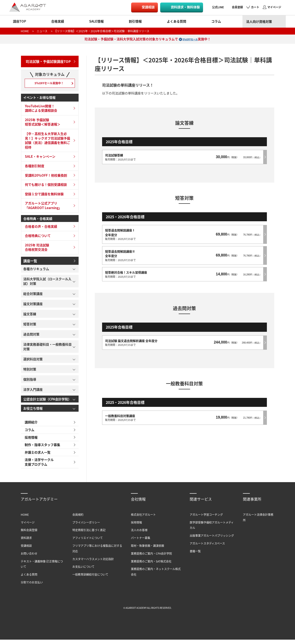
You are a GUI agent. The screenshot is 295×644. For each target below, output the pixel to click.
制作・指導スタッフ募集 (41, 448)
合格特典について (36, 238)
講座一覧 (30, 262)
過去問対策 (31, 336)
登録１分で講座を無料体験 (43, 196)
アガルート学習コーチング (206, 519)
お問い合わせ (29, 558)
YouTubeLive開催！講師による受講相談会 (40, 110)
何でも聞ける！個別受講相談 (44, 187)
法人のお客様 (139, 535)
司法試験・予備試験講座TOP (47, 61)
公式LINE (218, 7)
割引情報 (135, 21)
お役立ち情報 (33, 410)
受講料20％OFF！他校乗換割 (45, 177)
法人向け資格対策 (259, 21)
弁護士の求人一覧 (36, 456)
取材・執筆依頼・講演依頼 (147, 550)
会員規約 (78, 519)
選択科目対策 (33, 361)
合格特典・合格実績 (38, 221)
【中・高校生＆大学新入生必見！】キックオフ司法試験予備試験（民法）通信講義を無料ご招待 (46, 142)
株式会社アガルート (143, 519)
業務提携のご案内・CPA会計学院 (151, 558)
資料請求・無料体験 (185, 7)
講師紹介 (30, 424)
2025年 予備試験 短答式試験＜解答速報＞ (41, 124)
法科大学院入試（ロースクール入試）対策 (47, 283)
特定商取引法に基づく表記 (89, 535)
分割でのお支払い (32, 587)
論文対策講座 (33, 306)
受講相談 (148, 7)
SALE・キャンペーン (39, 159)
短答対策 (30, 326)
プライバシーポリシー (86, 527)
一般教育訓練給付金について (90, 579)
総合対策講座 (33, 295)
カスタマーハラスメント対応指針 (93, 563)
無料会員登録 (29, 535)
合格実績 (58, 21)
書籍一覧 (195, 555)
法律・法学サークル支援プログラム (38, 466)
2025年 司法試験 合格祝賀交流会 (36, 249)
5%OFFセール (190, 39)
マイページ (274, 7)
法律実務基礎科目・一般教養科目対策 (47, 348)
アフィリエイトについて (88, 542)
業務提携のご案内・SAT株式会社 (151, 566)
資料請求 (26, 542)
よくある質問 (177, 21)
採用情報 (30, 440)
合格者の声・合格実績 (40, 228)
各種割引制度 (33, 168)
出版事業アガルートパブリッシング (212, 540)
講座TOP (19, 21)
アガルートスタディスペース (207, 548)
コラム (216, 21)
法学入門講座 (33, 391)
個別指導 (30, 381)
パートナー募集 (141, 542)
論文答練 (30, 316)
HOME (25, 31)
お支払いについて (83, 571)
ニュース (42, 31)
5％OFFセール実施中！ (50, 84)
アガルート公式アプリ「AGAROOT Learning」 (42, 208)
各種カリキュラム (36, 271)
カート (255, 7)
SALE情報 (96, 21)
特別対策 (30, 371)
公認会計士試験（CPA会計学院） (47, 401)
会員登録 (237, 7)
